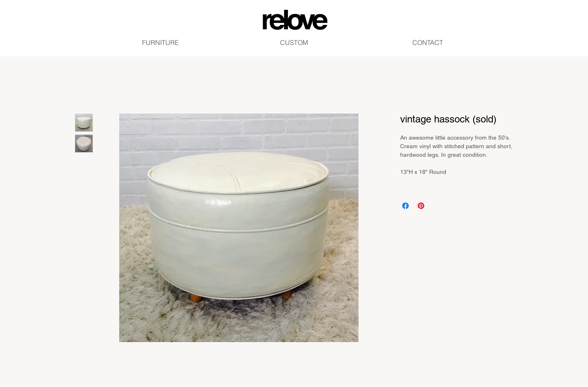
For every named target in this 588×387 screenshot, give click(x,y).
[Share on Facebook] (405, 206)
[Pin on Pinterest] (421, 206)
